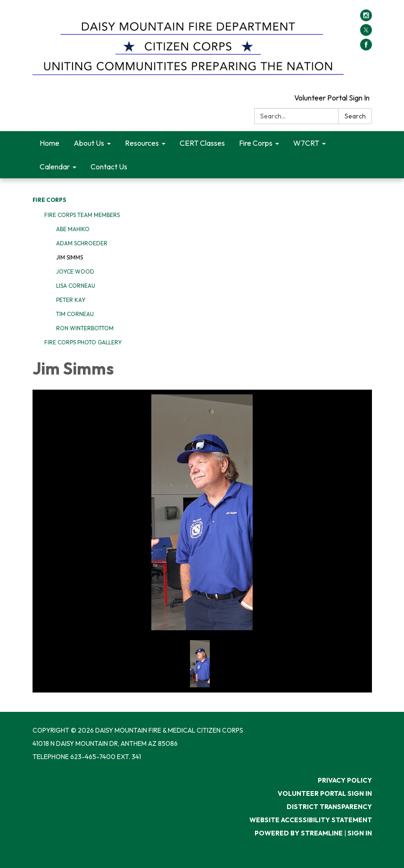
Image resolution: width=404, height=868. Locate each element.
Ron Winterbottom (85, 328)
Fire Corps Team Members (82, 215)
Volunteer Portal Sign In (332, 98)
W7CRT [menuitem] (306, 143)
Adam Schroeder (82, 243)
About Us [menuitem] (89, 143)
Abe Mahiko (73, 229)
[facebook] (366, 48)
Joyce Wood (75, 271)
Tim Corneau (75, 314)
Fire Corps (49, 200)
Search (355, 116)
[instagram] (366, 18)
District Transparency (329, 807)
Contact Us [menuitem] (109, 167)
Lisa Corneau (76, 286)
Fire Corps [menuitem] (256, 143)
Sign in (360, 833)
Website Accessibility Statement (311, 820)
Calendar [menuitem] (55, 167)
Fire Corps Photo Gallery (83, 342)
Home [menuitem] (49, 143)
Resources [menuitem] (142, 143)
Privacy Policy (345, 780)
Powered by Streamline (299, 833)
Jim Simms (70, 257)
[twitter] (366, 33)
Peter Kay (71, 300)
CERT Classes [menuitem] (202, 143)
